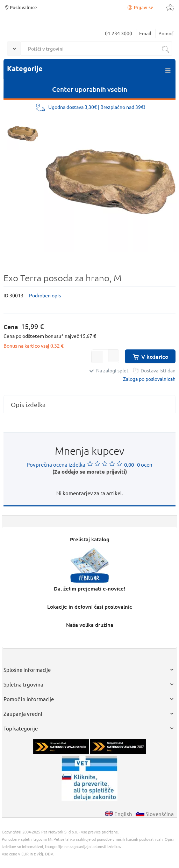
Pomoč (166, 33)
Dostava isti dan (158, 370)
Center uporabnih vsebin (90, 89)
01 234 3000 (119, 33)
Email (145, 33)
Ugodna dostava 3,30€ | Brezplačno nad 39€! (97, 107)
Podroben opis (45, 295)
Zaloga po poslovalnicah (149, 379)
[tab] (89, 404)
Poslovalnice (20, 7)
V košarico (150, 356)
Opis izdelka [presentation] (28, 404)
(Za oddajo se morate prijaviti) (90, 472)
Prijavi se (140, 7)
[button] (114, 355)
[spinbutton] (105, 356)
